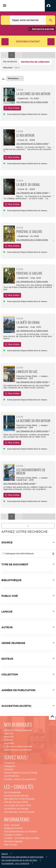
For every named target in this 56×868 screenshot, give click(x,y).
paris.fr (5, 854)
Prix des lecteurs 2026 (16, 802)
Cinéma (8, 740)
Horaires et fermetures (16, 796)
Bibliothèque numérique (18, 750)
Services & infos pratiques (18, 730)
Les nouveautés (12, 792)
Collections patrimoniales (18, 746)
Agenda (8, 733)
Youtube (9, 769)
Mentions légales (13, 841)
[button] (50, 6)
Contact (15, 825)
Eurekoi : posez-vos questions (20, 779)
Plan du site (10, 845)
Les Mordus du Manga (16, 809)
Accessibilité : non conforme (15, 863)
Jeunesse (9, 743)
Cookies (8, 838)
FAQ (6, 825)
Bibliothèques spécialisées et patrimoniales (22, 857)
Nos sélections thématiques (19, 799)
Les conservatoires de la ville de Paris (19, 860)
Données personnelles (27, 838)
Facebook (9, 763)
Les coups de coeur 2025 (18, 805)
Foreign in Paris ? (13, 835)
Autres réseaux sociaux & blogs (21, 773)
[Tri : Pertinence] (15, 78)
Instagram (10, 766)
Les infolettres (12, 776)
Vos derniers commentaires (19, 812)
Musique (9, 737)
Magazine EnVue (13, 828)
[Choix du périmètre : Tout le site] (5, 20)
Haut (52, 717)
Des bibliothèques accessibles (20, 831)
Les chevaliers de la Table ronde (32, 102)
